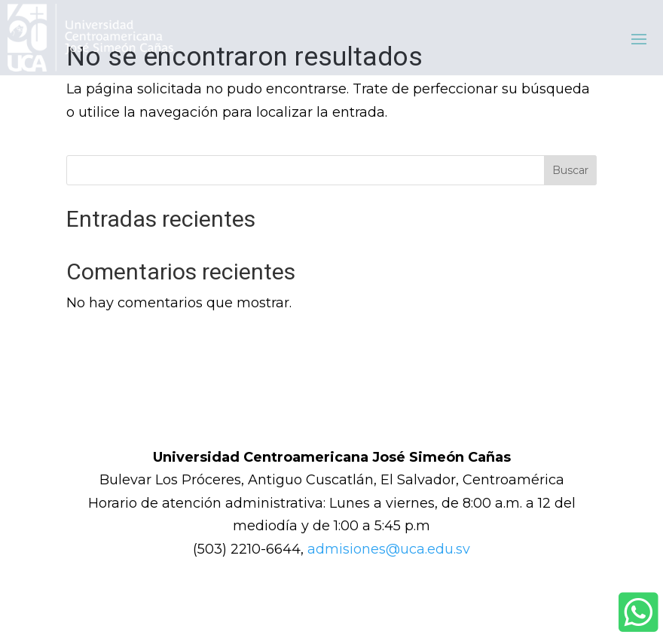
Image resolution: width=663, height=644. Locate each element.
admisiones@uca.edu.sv (389, 549)
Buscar (570, 170)
